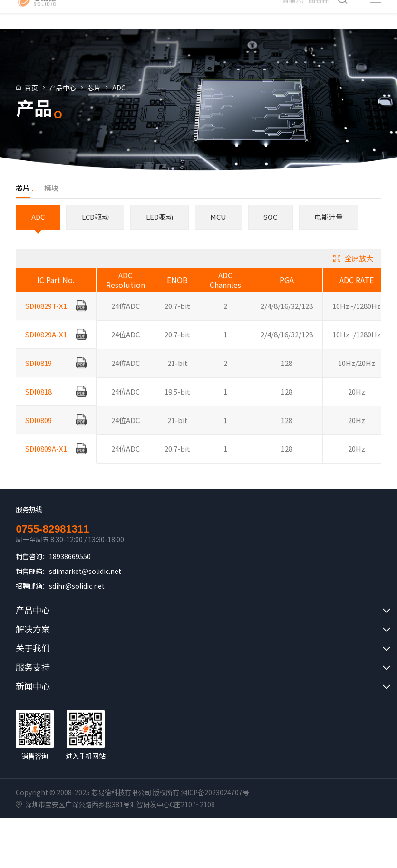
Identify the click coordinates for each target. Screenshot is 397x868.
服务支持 (33, 667)
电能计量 (333, 217)
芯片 (105, 88)
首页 (42, 88)
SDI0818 (39, 401)
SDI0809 (39, 430)
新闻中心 (33, 686)
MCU (221, 217)
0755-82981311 (52, 529)
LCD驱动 (97, 217)
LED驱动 (162, 217)
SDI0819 (39, 373)
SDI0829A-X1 (47, 344)
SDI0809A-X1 (47, 459)
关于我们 (33, 648)
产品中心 (73, 88)
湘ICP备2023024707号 (215, 792)
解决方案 (33, 629)
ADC (129, 88)
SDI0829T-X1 (47, 316)
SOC (274, 217)
